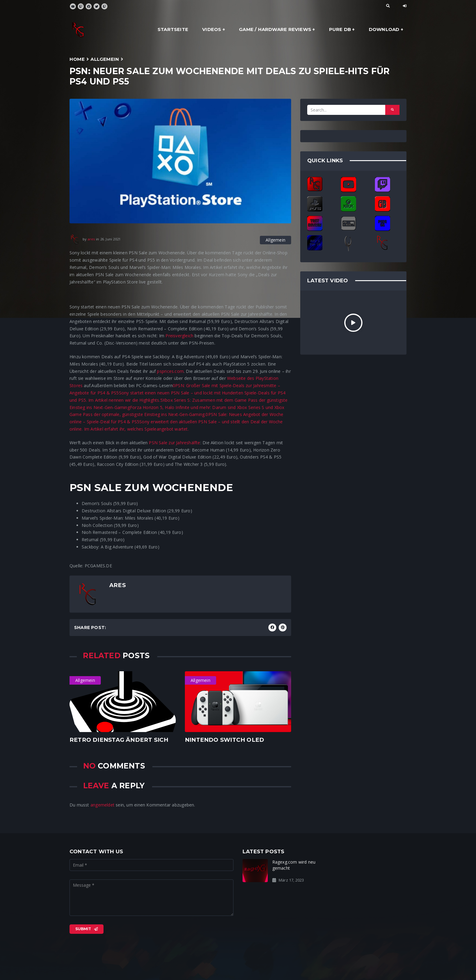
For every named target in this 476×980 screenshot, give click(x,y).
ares (91, 239)
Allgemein (105, 59)
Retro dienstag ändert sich (119, 740)
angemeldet (102, 805)
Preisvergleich (179, 336)
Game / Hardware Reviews (275, 29)
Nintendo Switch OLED (224, 740)
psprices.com (170, 371)
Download (384, 29)
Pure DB (340, 29)
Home (77, 59)
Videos (212, 29)
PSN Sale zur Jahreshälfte (174, 443)
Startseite (173, 29)
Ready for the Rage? (377, 862)
